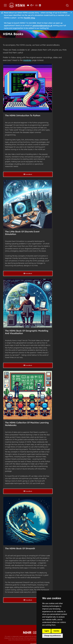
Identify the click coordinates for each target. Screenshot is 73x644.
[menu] (5, 5)
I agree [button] (47, 631)
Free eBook (28, 174)
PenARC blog (29, 18)
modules (27, 60)
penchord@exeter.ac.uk (42, 26)
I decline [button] (56, 631)
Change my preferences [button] (53, 636)
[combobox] (67, 5)
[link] (32, 5)
